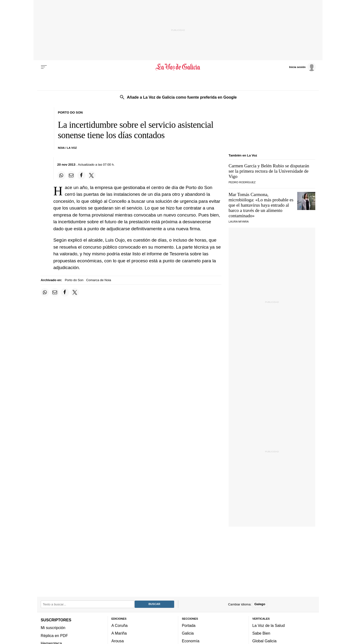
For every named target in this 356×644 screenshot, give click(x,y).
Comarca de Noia (99, 280)
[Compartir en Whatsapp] (61, 175)
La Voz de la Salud (269, 625)
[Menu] (44, 67)
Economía (191, 641)
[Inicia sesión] (302, 67)
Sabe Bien (261, 633)
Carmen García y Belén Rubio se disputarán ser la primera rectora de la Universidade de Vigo (269, 171)
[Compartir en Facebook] (81, 175)
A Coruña (120, 625)
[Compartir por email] (71, 175)
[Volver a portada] (178, 67)
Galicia (188, 633)
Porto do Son (74, 280)
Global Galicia (264, 641)
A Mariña (119, 633)
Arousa (118, 641)
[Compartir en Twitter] (92, 175)
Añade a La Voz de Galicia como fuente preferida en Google (182, 97)
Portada (189, 625)
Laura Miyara (239, 222)
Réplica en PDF (54, 635)
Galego (260, 604)
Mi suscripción (53, 628)
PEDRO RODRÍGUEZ (242, 182)
